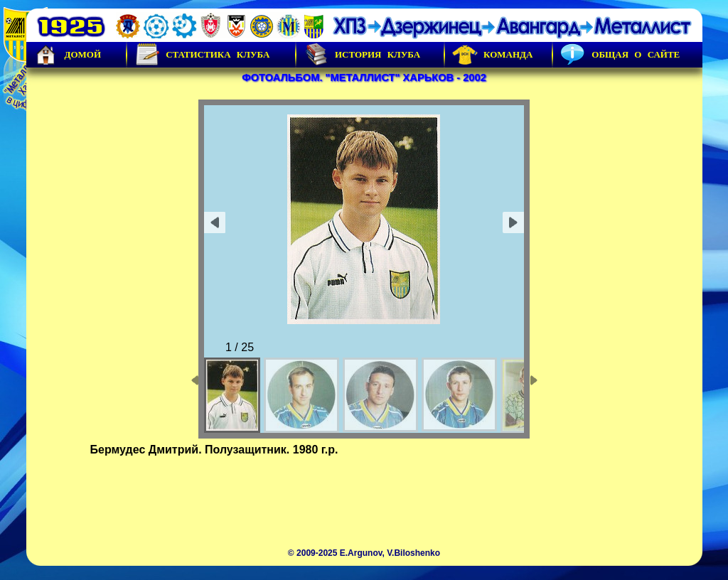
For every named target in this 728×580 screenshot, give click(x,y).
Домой (68, 55)
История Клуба (362, 55)
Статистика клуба (202, 55)
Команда (492, 55)
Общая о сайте (620, 55)
